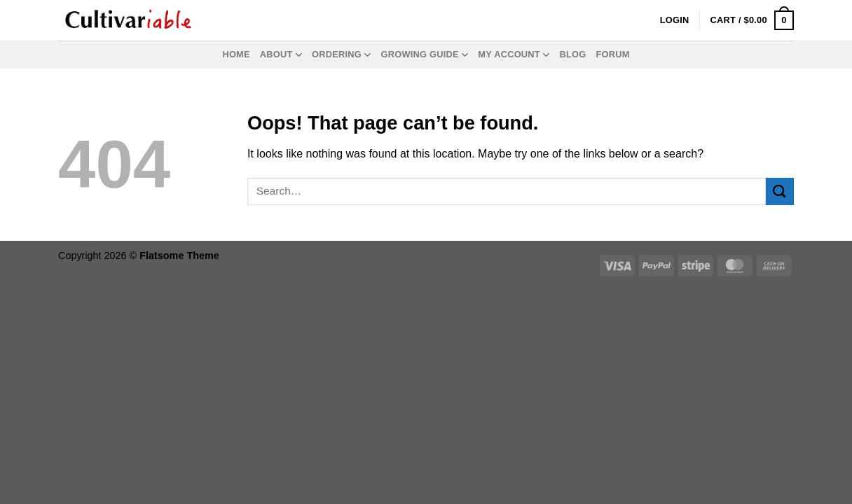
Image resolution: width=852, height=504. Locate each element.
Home (236, 54)
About (281, 55)
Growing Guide (425, 55)
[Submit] (780, 191)
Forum (612, 54)
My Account (514, 55)
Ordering (341, 55)
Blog (572, 54)
